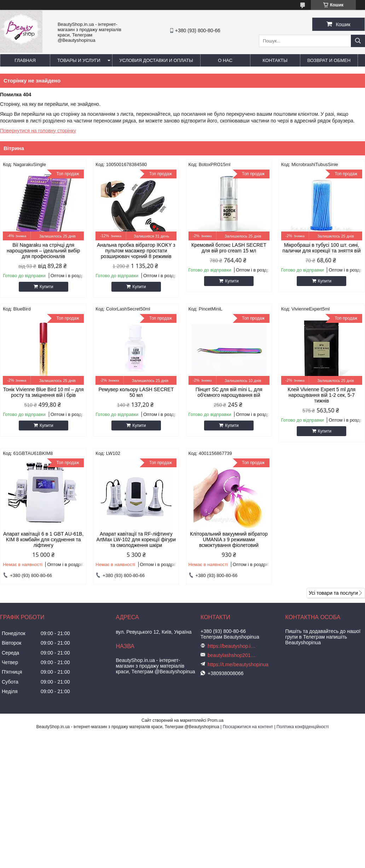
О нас (225, 60)
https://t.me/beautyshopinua (238, 664)
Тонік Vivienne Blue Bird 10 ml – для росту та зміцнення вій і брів (44, 392)
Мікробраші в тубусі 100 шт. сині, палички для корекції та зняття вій (322, 248)
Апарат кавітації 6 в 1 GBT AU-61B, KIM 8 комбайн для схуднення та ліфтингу (43, 539)
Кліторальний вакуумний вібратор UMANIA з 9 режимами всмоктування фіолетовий (229, 539)
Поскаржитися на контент (248, 727)
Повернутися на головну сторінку (38, 131)
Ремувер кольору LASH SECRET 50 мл (136, 392)
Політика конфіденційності (303, 727)
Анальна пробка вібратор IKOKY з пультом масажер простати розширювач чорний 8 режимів (136, 251)
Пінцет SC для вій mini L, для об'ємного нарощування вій (229, 392)
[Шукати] (358, 41)
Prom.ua (216, 720)
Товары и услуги (79, 60)
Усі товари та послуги (333, 593)
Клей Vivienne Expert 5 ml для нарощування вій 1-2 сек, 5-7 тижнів (321, 395)
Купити (46, 287)
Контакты (275, 60)
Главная (25, 60)
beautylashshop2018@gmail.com (232, 655)
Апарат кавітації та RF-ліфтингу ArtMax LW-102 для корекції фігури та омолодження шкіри (136, 539)
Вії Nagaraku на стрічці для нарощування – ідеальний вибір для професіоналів (43, 251)
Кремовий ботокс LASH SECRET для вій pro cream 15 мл (229, 248)
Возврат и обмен (329, 60)
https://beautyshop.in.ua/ (232, 646)
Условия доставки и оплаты (156, 60)
